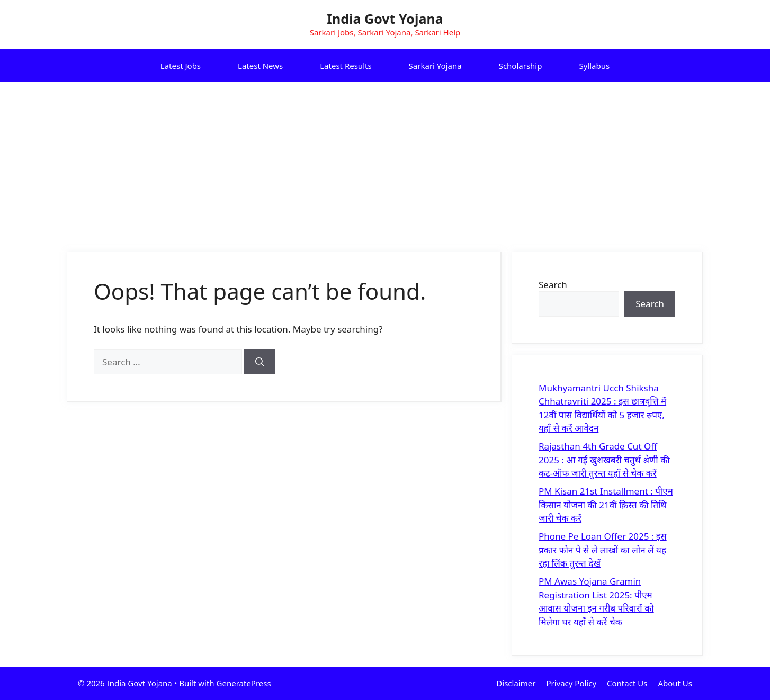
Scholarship (521, 66)
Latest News (260, 66)
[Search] (260, 362)
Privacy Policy (571, 683)
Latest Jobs (181, 66)
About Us (675, 683)
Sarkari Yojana (435, 66)
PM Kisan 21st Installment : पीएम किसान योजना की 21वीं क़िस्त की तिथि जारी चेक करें (606, 505)
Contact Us (627, 683)
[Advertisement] (385, 161)
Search (553, 285)
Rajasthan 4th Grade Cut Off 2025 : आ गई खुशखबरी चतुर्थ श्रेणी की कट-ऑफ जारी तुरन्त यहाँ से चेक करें (604, 460)
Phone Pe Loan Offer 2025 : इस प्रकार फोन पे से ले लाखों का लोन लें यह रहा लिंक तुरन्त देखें (603, 550)
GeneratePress (244, 683)
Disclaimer (516, 683)
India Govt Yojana (385, 19)
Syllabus (594, 66)
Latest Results (346, 66)
